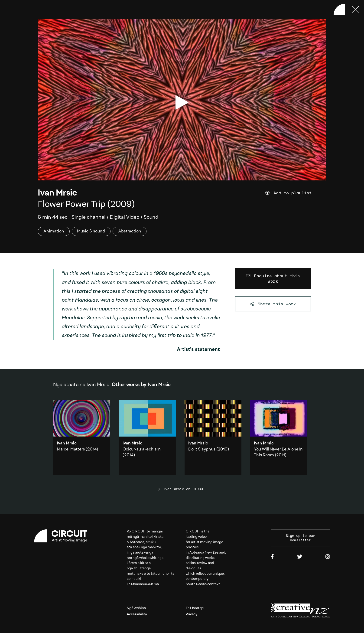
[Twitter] (300, 557)
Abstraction (130, 231)
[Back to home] (339, 9)
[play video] (182, 102)
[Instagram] (328, 557)
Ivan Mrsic (57, 193)
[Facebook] (272, 557)
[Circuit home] (64, 536)
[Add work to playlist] (296, 193)
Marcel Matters (71, 449)
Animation (54, 231)
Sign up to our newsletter (300, 538)
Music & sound (91, 231)
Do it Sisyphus (202, 449)
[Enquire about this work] (273, 278)
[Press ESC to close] (356, 9)
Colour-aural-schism (142, 449)
